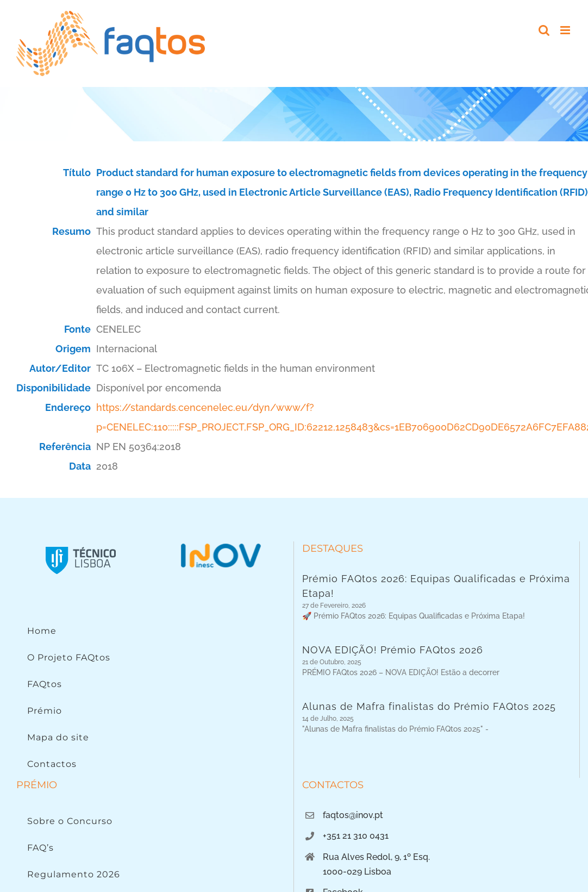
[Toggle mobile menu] (566, 30)
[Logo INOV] (221, 546)
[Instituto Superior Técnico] (81, 546)
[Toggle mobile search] (544, 30)
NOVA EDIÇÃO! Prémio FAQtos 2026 (393, 654)
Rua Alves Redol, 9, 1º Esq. (376, 871)
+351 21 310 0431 (356, 850)
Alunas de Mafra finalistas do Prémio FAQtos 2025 (429, 714)
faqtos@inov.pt (353, 829)
